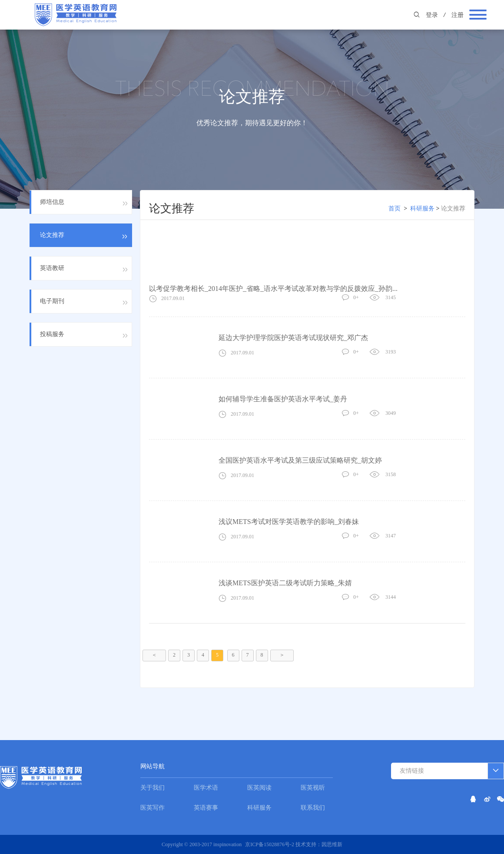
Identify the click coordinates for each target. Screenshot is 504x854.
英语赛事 (206, 808)
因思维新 (332, 844)
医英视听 (313, 788)
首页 (395, 208)
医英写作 (153, 808)
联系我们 (313, 808)
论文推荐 (453, 208)
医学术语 (206, 788)
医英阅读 (259, 788)
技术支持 (306, 844)
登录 (432, 15)
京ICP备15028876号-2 (270, 844)
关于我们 (153, 788)
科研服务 (422, 208)
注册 (458, 15)
